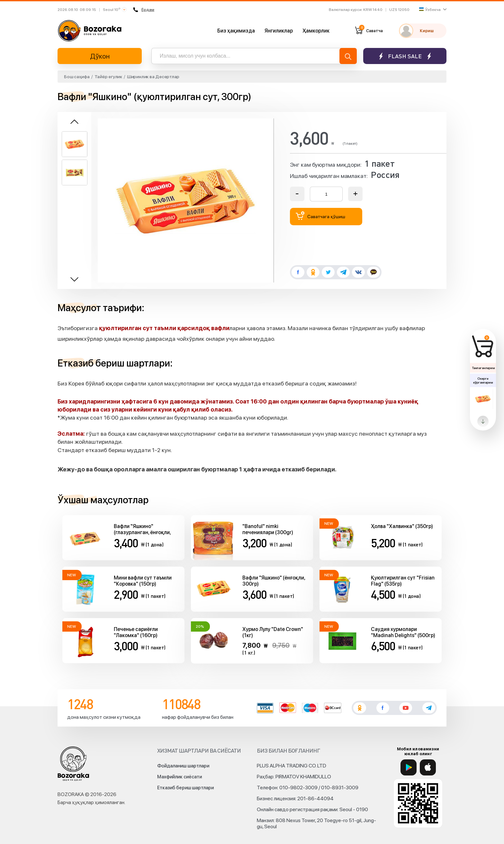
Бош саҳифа (77, 77)
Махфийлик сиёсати (180, 777)
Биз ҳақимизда (236, 31)
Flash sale (405, 56)
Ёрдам (144, 10)
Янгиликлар (279, 31)
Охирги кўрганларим (483, 380)
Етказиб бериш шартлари (185, 788)
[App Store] (428, 767)
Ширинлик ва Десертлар (153, 77)
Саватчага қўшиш (320, 216)
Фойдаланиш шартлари (183, 766)
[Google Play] (409, 767)
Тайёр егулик (108, 77)
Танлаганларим (483, 368)
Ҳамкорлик (316, 31)
